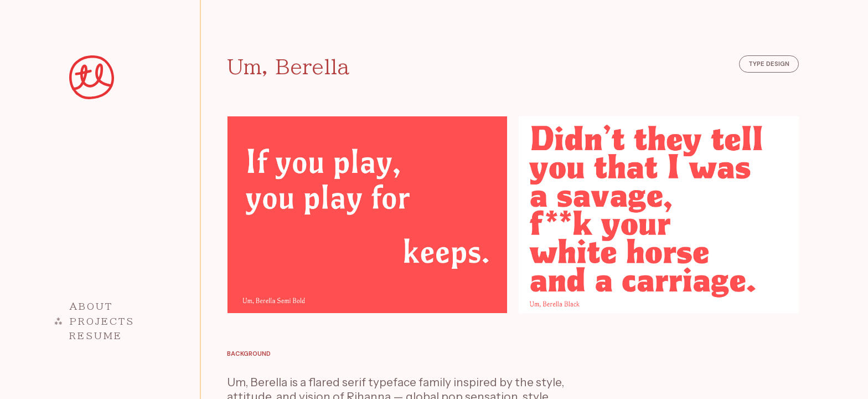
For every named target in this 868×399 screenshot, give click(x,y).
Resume (96, 336)
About (91, 306)
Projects (102, 321)
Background (249, 354)
